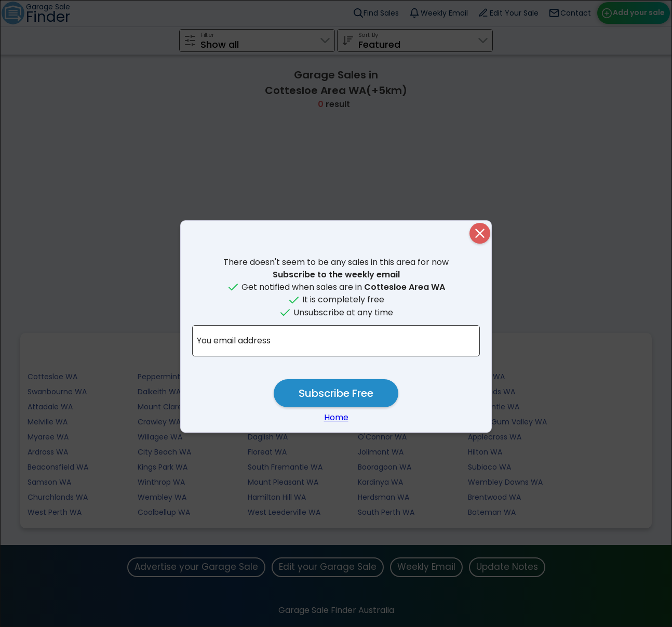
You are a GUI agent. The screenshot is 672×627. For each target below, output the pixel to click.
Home (336, 417)
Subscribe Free (336, 393)
